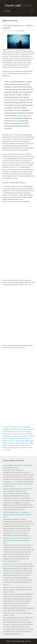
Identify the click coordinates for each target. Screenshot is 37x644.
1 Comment (8, 450)
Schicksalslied (20, 445)
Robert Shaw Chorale (22, 443)
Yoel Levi (30, 448)
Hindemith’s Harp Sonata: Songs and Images (17, 613)
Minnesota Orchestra (9, 441)
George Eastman (21, 438)
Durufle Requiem (17, 436)
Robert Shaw (12, 443)
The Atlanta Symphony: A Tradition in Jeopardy (18, 27)
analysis (5, 73)
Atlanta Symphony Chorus (10, 432)
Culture (6, 427)
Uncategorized (26, 427)
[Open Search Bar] (32, 11)
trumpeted (16, 121)
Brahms (21, 432)
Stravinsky (11, 448)
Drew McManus (7, 436)
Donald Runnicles (27, 434)
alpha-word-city (18, 429)
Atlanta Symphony (29, 429)
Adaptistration (8, 71)
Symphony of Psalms (20, 448)
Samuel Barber (11, 445)
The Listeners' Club (15, 427)
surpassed (20, 116)
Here (8, 195)
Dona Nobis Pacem (16, 434)
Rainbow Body (20, 441)
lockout (28, 438)
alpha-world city (14, 167)
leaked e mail (13, 135)
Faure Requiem (11, 438)
